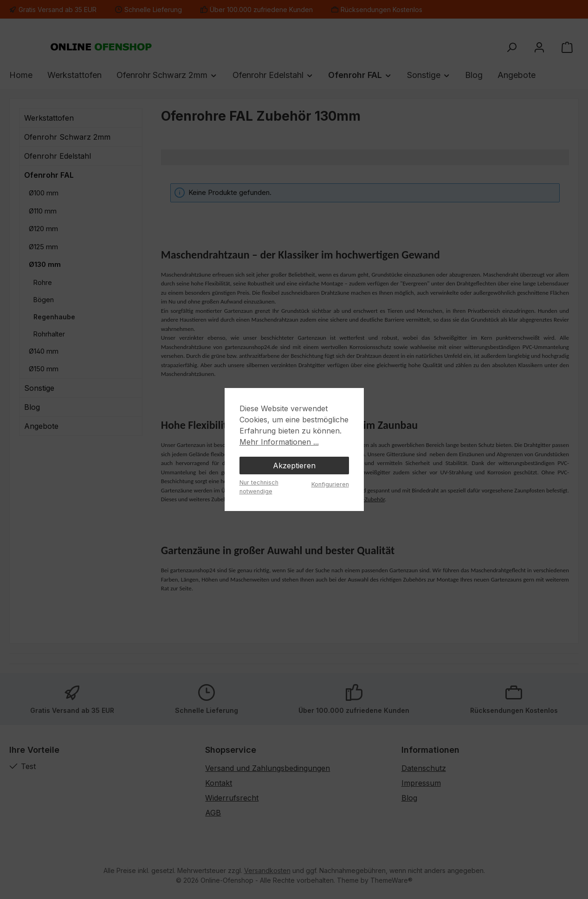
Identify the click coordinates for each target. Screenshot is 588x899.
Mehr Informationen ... (279, 442)
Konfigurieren (330, 484)
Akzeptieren (294, 466)
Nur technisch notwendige (259, 487)
